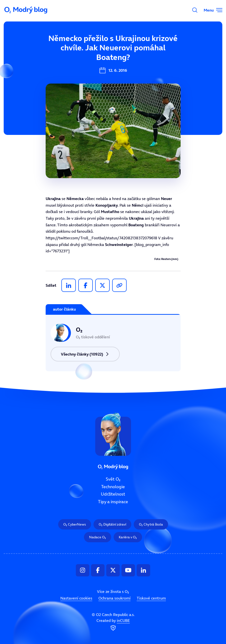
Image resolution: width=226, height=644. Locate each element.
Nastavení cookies (76, 598)
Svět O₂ (113, 479)
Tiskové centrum (151, 598)
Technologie (113, 487)
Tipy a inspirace (113, 502)
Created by (113, 625)
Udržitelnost (113, 494)
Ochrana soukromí (114, 598)
